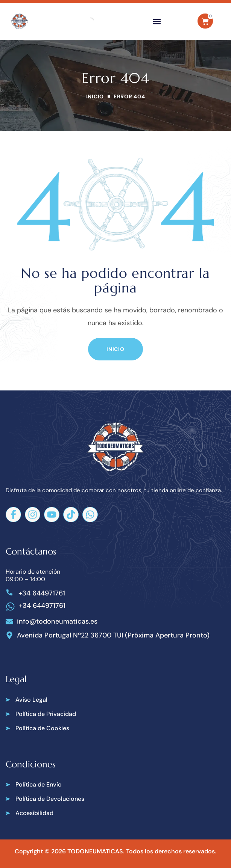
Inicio (95, 96)
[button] (157, 21)
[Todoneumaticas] (19, 21)
